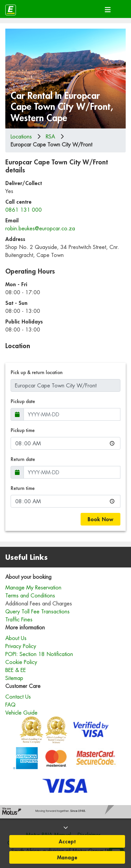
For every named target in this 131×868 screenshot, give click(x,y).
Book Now (100, 519)
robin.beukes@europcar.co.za (40, 228)
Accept (67, 841)
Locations (21, 136)
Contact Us (18, 697)
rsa (50, 136)
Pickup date (23, 401)
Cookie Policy (21, 662)
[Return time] (65, 501)
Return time (23, 488)
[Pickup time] (65, 443)
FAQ (10, 705)
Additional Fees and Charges (39, 603)
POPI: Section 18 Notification (39, 654)
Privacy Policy (21, 646)
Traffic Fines (19, 619)
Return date (23, 459)
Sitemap (14, 678)
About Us (16, 638)
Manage (67, 857)
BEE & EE (16, 670)
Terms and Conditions (30, 595)
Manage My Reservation (33, 587)
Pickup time (23, 430)
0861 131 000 (24, 210)
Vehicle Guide (21, 713)
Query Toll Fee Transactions (37, 611)
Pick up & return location (37, 372)
